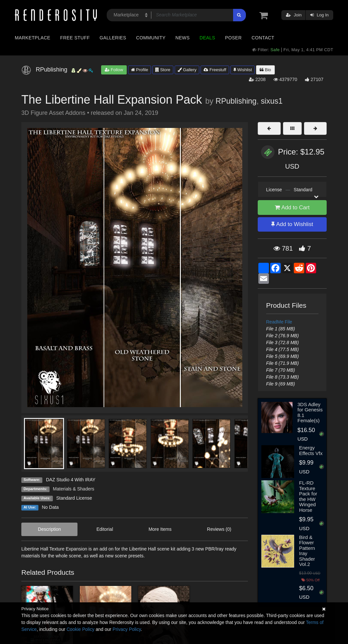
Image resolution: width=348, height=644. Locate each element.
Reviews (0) (219, 529)
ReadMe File (279, 322)
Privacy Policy (127, 629)
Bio (265, 70)
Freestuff (215, 70)
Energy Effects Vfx (311, 450)
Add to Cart (292, 208)
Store (163, 70)
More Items (160, 529)
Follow (114, 70)
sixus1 (272, 101)
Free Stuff (75, 38)
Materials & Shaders (74, 489)
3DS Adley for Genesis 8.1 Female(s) (310, 413)
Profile (140, 70)
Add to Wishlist (292, 224)
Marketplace (33, 38)
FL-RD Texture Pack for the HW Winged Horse (308, 496)
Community (151, 38)
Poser (233, 38)
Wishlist (243, 70)
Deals (207, 38)
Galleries (113, 38)
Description (50, 529)
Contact (263, 38)
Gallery (187, 70)
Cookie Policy (81, 629)
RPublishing (236, 101)
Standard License (74, 498)
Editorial (105, 529)
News (182, 38)
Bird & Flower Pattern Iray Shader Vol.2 (307, 551)
